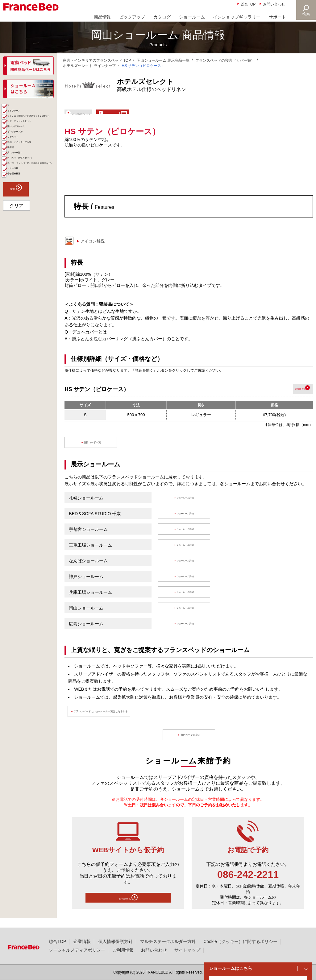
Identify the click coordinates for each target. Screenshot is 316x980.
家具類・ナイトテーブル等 (32, 207)
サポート (277, 17)
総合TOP (248, 4)
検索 (306, 14)
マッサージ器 (23, 276)
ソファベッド (23, 195)
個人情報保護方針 (115, 941)
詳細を (286, 397)
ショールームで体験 (173, 116)
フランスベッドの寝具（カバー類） (225, 60)
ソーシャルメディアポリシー (77, 950)
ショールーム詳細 (187, 506)
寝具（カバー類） (28, 230)
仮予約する (128, 908)
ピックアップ (132, 17)
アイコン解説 (93, 250)
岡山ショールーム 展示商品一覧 (163, 60)
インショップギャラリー (237, 17)
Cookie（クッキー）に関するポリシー (240, 941)
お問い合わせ (274, 4)
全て (15, 119)
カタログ (162, 17)
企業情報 (82, 941)
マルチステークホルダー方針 (168, 941)
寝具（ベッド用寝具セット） (32, 242)
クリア (17, 320)
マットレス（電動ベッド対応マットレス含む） (32, 144)
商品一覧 (13, 108)
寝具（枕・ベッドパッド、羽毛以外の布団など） (32, 261)
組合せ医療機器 (26, 286)
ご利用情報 (123, 950)
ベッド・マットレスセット (32, 162)
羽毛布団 (19, 220)
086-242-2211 (248, 883)
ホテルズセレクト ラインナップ (89, 66)
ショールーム (192, 17)
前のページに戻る (192, 744)
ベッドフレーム (26, 129)
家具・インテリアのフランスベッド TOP (97, 60)
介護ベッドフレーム (30, 175)
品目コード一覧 (94, 451)
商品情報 (102, 17)
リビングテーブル (28, 185)
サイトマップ (187, 950)
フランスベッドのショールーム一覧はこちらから (130, 720)
